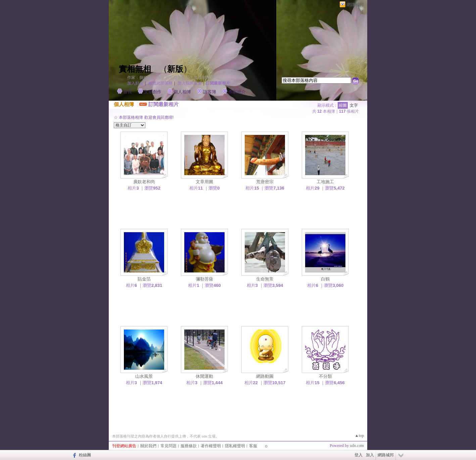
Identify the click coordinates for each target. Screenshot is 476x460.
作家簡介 (237, 92)
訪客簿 (210, 92)
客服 (253, 446)
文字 (354, 105)
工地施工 (325, 182)
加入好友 (135, 83)
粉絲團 (85, 455)
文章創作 (153, 92)
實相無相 (135, 69)
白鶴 (325, 279)
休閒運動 (204, 376)
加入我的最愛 (190, 83)
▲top (359, 436)
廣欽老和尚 (144, 182)
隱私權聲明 (235, 446)
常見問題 (169, 446)
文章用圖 (204, 182)
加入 (370, 455)
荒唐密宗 (265, 182)
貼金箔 (144, 279)
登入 (359, 455)
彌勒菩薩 (204, 279)
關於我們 (148, 446)
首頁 (128, 92)
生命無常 (265, 279)
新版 (175, 69)
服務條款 (189, 446)
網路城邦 (355, 5)
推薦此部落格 (160, 83)
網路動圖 (265, 376)
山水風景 (144, 376)
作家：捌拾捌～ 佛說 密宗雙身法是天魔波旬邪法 (171, 78)
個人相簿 (182, 92)
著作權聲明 (211, 446)
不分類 (325, 376)
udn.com (357, 446)
